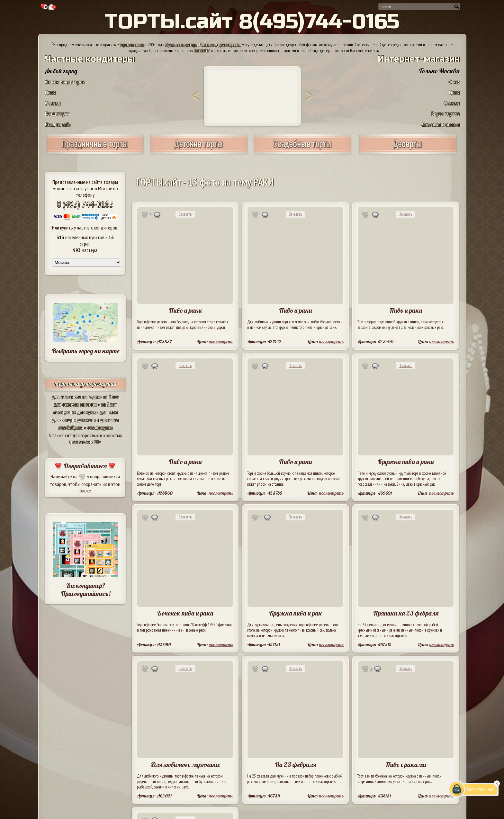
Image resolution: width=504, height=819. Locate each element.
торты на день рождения (85, 384)
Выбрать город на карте (86, 351)
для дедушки (100, 428)
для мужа (86, 412)
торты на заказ (132, 45)
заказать (202, 50)
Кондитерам (58, 114)
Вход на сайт (58, 124)
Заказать (185, 214)
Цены (50, 92)
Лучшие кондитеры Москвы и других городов (203, 45)
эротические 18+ (85, 442)
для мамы (109, 420)
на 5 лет (111, 397)
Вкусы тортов (446, 114)
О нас (454, 82)
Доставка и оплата (440, 124)
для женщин (63, 420)
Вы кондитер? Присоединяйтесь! (85, 589)
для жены (86, 420)
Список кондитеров (65, 82)
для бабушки (71, 428)
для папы (109, 412)
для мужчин (64, 412)
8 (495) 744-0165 (85, 204)
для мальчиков (66, 397)
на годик (91, 397)
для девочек (66, 404)
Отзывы (53, 103)
